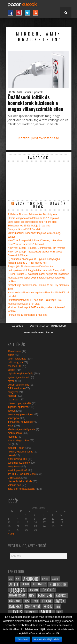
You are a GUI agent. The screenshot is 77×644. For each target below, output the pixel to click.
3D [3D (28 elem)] (11, 579)
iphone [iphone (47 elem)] (47, 601)
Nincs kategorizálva (18, 440)
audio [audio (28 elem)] (55, 579)
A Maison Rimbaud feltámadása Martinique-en (33, 214)
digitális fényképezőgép (21, 374)
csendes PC (14, 366)
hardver (12, 396)
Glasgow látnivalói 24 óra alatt (24, 229)
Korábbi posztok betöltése (39, 138)
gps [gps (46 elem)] (32, 595)
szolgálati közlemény (19, 463)
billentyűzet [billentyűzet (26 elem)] (39, 584)
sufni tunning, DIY (18, 459)
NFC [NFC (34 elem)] (59, 612)
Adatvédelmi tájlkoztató (47, 639)
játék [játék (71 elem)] (60, 601)
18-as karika (14, 351)
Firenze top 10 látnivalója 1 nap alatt (28, 315)
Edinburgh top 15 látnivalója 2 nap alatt (29, 226)
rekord (11, 455)
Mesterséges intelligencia (22, 429)
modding (13, 437)
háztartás (13, 400)
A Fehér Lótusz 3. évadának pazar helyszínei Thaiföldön (38, 274)
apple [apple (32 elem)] (45, 579)
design (11, 370)
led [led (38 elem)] (58, 607)
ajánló (11, 355)
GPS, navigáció (16, 388)
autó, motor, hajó (17, 359)
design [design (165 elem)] (17, 590)
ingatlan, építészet (18, 407)
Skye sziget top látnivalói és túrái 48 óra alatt (32, 222)
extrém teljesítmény (18, 385)
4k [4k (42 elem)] (18, 579)
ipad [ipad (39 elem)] (35, 601)
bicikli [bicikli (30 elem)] (25, 584)
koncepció (13, 418)
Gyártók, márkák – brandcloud (48, 326)
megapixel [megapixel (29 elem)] (31, 612)
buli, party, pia (15, 362)
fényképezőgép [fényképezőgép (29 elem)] (17, 595)
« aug (11, 534)
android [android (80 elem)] (31, 579)
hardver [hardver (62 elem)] (45, 595)
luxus (11, 426)
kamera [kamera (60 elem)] (15, 607)
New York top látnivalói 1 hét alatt (26, 244)
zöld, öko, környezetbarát (22, 489)
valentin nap (14, 485)
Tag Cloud (17, 326)
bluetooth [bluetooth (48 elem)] (58, 584)
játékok (12, 411)
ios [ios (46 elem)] (27, 601)
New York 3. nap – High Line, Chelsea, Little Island (36, 240)
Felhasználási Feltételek (38, 333)
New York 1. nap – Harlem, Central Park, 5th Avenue (36, 248)
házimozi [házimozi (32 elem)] (61, 595)
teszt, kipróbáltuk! (17, 470)
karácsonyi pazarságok (20, 414)
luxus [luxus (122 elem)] (16, 612)
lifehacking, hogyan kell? (21, 422)
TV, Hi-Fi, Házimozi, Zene (22, 474)
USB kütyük (14, 478)
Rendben (22, 639)
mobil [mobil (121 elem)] (47, 612)
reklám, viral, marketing (21, 452)
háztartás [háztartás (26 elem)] (15, 601)
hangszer (13, 392)
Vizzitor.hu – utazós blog (41, 205)
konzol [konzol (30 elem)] (48, 607)
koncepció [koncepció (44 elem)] (33, 607)
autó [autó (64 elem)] (14, 584)
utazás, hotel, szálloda (20, 481)
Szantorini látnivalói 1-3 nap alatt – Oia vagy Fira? (35, 300)
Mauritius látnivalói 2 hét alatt (24, 304)
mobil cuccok (15, 433)
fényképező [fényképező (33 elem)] (48, 590)
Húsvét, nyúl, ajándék (20, 403)
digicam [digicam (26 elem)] (34, 590)
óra (10, 444)
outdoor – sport (16, 448)
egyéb (11, 381)
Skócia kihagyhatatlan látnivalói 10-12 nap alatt (33, 218)
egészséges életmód (19, 377)
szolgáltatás (14, 467)
